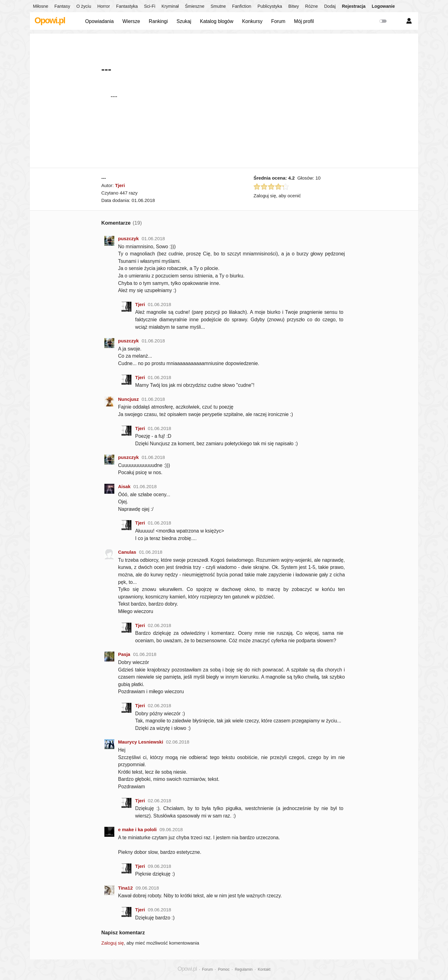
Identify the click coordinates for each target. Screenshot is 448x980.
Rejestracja (354, 6)
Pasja (124, 654)
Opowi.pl (50, 21)
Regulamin (244, 969)
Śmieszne (195, 6)
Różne (311, 6)
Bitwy (294, 6)
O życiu (84, 6)
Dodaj (330, 6)
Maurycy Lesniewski (141, 742)
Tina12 (125, 888)
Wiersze (131, 21)
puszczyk (128, 238)
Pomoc (224, 969)
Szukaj (184, 21)
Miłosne (41, 6)
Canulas (127, 552)
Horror (103, 6)
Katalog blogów (217, 21)
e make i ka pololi (137, 829)
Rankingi (158, 21)
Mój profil (304, 21)
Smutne (218, 6)
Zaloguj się (113, 943)
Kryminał (170, 6)
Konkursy (252, 21)
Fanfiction (242, 6)
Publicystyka (270, 6)
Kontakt (264, 969)
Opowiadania (99, 21)
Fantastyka (127, 6)
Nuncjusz (128, 399)
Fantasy (62, 6)
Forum (278, 21)
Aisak (124, 486)
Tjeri (120, 185)
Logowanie (383, 6)
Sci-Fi (149, 6)
